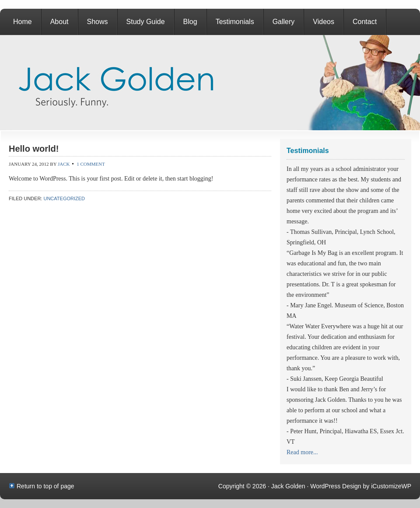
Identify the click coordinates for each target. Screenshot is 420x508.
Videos (324, 22)
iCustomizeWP (391, 486)
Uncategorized (64, 198)
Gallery (284, 22)
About (59, 22)
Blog (190, 22)
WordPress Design (336, 486)
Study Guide (146, 22)
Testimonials (235, 22)
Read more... (302, 452)
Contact (365, 22)
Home (23, 22)
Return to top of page (45, 486)
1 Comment (91, 164)
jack (64, 164)
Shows (98, 22)
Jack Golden (210, 83)
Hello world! (34, 149)
